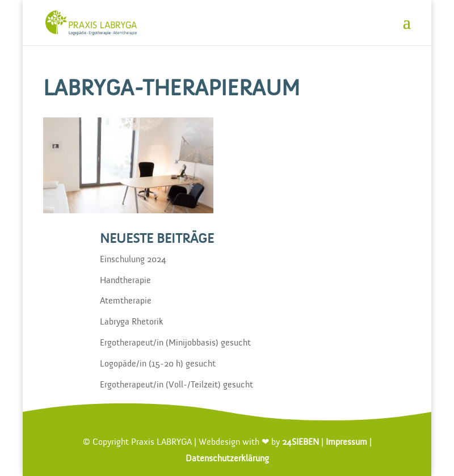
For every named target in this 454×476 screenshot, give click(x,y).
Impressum (346, 443)
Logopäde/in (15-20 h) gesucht (158, 364)
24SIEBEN (300, 443)
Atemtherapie (126, 301)
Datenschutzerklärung (227, 459)
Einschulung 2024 (133, 260)
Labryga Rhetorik (132, 322)
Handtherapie (125, 281)
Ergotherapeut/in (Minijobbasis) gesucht (175, 343)
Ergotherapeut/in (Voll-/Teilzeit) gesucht (176, 385)
